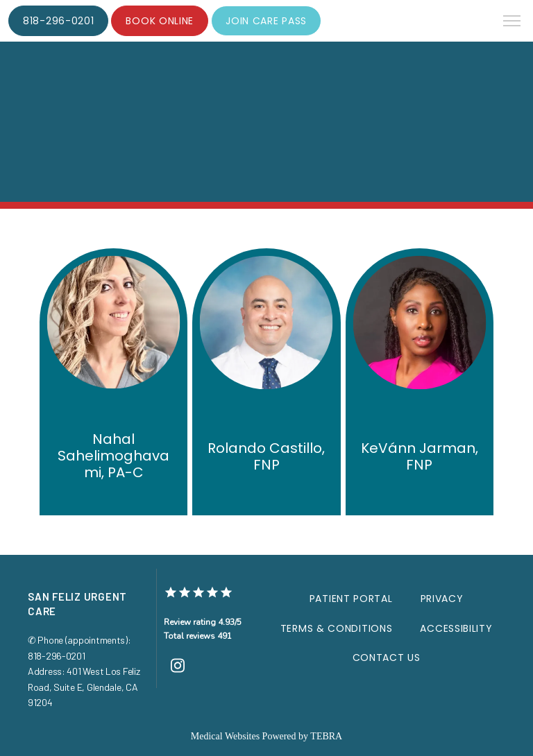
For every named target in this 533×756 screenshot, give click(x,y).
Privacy (442, 599)
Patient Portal (351, 599)
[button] (512, 22)
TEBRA (326, 736)
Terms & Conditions (337, 628)
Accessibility (456, 628)
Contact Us (387, 658)
